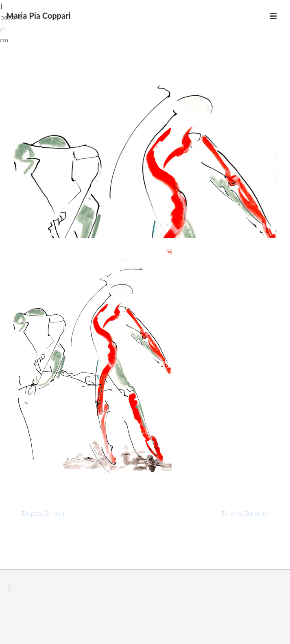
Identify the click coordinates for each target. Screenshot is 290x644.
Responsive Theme (148, 619)
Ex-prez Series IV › (247, 513)
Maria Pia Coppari (38, 15)
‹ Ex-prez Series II (42, 513)
